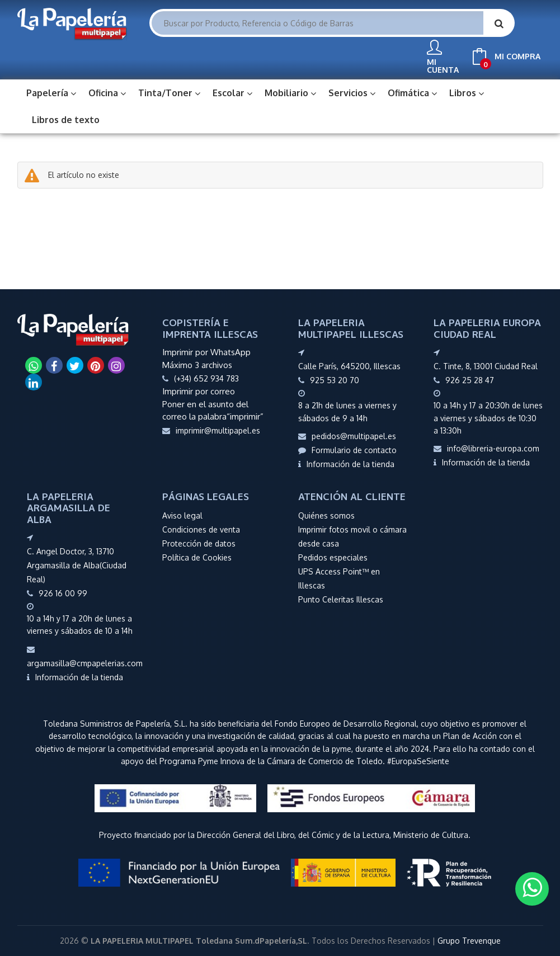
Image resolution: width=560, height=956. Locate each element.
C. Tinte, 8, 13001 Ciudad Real (486, 365)
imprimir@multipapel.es (211, 429)
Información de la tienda (346, 463)
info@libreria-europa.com (486, 447)
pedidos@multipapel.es (347, 435)
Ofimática (412, 92)
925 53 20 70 (335, 379)
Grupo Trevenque (469, 939)
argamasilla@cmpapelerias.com (85, 656)
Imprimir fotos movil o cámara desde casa (352, 535)
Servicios (352, 92)
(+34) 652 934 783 (206, 377)
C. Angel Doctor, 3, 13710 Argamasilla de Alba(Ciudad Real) (77, 564)
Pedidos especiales (333, 556)
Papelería (51, 92)
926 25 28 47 (470, 379)
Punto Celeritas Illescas (341, 598)
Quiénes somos (326, 514)
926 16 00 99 (63, 592)
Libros (467, 92)
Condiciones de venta (201, 528)
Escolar (232, 92)
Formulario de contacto (347, 449)
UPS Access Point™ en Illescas (339, 577)
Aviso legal (182, 514)
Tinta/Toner (169, 92)
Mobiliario (290, 92)
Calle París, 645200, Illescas (349, 365)
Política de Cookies (197, 556)
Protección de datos (199, 542)
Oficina (107, 92)
